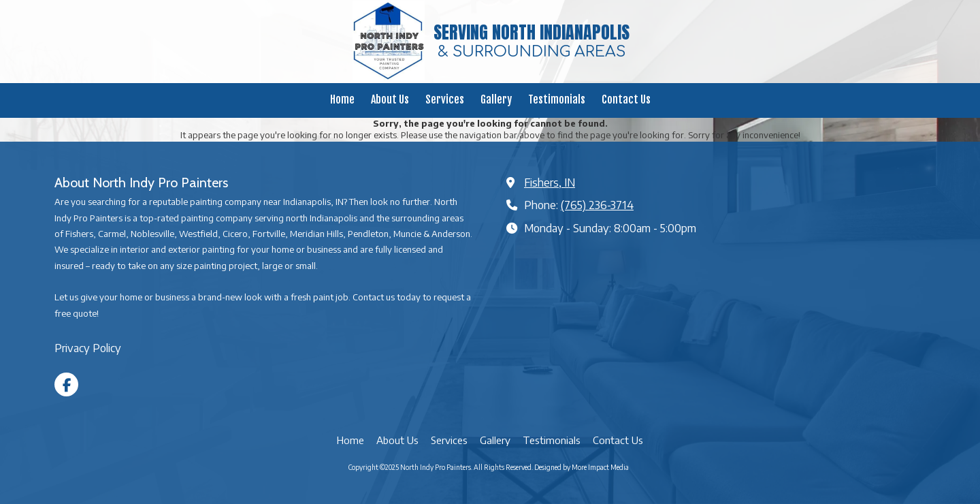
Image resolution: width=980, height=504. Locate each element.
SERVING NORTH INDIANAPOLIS (532, 32)
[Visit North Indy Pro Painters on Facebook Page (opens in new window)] (66, 384)
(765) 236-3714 (597, 205)
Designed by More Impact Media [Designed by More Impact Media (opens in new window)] (582, 467)
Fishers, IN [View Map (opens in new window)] (550, 182)
